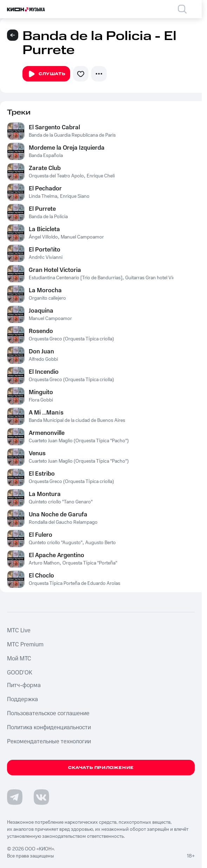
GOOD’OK (20, 673)
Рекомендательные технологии (49, 742)
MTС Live (19, 631)
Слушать (46, 74)
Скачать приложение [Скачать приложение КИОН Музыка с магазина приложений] (101, 768)
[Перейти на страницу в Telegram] (15, 797)
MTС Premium (25, 645)
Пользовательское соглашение (48, 713)
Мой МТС (19, 659)
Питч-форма (24, 685)
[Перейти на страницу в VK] (41, 797)
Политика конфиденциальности (49, 727)
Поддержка (22, 699)
